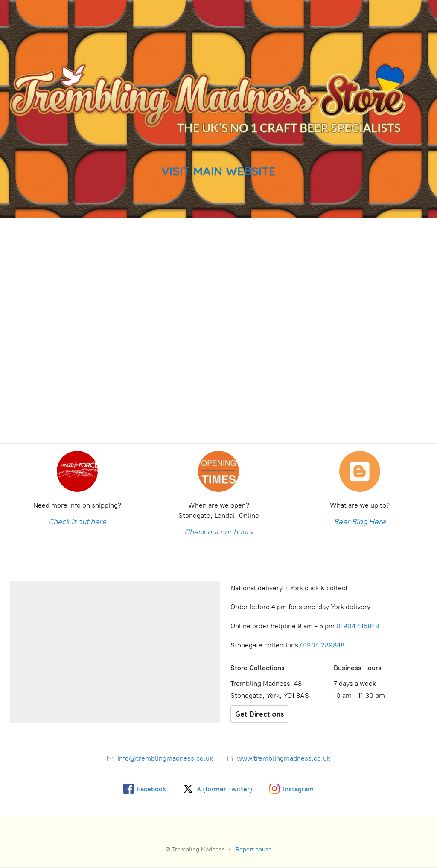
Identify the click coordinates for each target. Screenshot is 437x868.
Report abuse (254, 849)
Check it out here (77, 522)
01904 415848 (358, 626)
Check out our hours (219, 532)
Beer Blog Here (360, 522)
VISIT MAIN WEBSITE (218, 171)
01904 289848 (322, 645)
